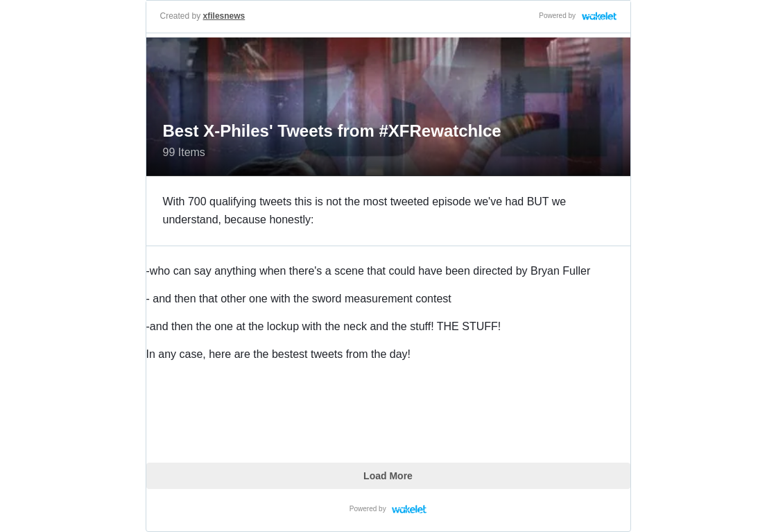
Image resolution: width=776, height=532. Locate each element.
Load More (388, 476)
